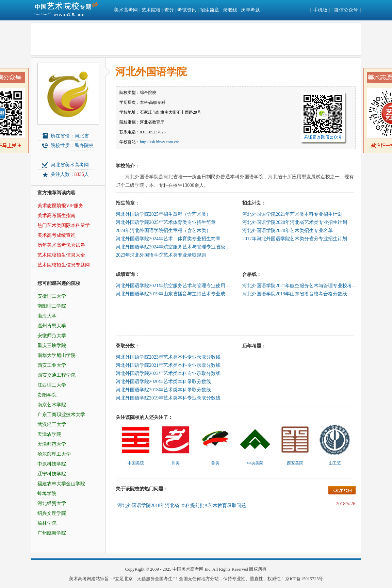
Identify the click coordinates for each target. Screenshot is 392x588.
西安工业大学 (52, 365)
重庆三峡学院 (52, 346)
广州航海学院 (52, 533)
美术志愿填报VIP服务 (60, 206)
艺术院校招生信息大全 (61, 255)
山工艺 (335, 463)
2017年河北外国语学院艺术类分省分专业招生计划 (295, 239)
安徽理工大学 (52, 296)
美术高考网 (126, 10)
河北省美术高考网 (70, 165)
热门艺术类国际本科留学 (64, 225)
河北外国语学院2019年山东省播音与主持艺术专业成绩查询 (174, 294)
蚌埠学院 (47, 494)
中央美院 (255, 463)
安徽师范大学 (52, 336)
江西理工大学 (52, 385)
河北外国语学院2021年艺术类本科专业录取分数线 (168, 365)
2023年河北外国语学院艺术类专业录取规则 (161, 255)
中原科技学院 (52, 464)
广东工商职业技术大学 (61, 415)
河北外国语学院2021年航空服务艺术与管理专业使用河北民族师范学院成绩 (174, 286)
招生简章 (210, 10)
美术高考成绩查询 (56, 235)
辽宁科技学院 (52, 474)
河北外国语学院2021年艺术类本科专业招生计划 (292, 214)
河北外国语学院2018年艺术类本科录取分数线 (163, 390)
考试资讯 (187, 10)
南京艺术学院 (52, 405)
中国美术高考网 (188, 569)
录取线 (230, 10)
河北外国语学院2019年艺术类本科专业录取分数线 (168, 398)
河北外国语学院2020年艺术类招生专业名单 (288, 231)
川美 (176, 463)
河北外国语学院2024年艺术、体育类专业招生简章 (168, 239)
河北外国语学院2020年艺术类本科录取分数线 (163, 382)
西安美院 (295, 463)
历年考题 (250, 10)
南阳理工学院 (52, 306)
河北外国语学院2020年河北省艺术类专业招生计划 (295, 222)
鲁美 (215, 463)
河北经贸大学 (52, 503)
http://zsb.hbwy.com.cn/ (159, 142)
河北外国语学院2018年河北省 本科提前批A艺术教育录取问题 (182, 505)
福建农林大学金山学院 (61, 484)
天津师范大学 (52, 444)
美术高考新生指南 (56, 216)
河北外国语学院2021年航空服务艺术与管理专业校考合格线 (300, 286)
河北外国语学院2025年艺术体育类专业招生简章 (166, 222)
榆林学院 (47, 523)
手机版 (320, 10)
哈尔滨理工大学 (54, 454)
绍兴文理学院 (52, 513)
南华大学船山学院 (56, 355)
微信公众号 (346, 10)
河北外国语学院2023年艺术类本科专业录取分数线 (168, 357)
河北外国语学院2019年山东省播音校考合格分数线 (295, 294)
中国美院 (136, 463)
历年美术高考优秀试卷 (61, 245)
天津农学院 (49, 434)
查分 (169, 10)
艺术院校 (151, 10)
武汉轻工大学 (52, 424)
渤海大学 (47, 316)
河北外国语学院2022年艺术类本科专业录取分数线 (168, 373)
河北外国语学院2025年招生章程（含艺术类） (163, 214)
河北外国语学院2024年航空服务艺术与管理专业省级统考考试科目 (174, 247)
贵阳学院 (47, 395)
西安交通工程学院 (56, 375)
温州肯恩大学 (52, 326)
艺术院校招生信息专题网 (64, 265)
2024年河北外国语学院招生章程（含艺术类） (163, 231)
